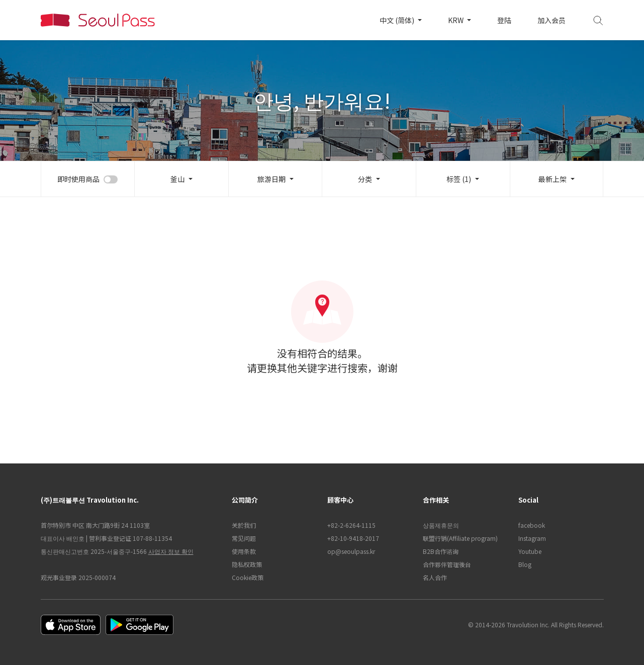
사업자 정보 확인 (171, 551)
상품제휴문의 (441, 525)
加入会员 (551, 20)
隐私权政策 (247, 564)
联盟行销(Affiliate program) (460, 538)
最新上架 (553, 179)
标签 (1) (459, 179)
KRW (456, 20)
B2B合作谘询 (441, 551)
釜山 (177, 179)
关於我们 (244, 525)
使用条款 (244, 551)
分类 (365, 179)
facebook (532, 525)
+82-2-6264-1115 (351, 525)
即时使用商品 (78, 179)
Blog (525, 564)
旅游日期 (271, 179)
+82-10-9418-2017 (353, 538)
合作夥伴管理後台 (447, 564)
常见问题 (244, 538)
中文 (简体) (398, 20)
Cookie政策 (248, 577)
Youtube (530, 551)
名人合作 (435, 577)
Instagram (532, 538)
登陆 (504, 20)
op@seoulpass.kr (351, 551)
